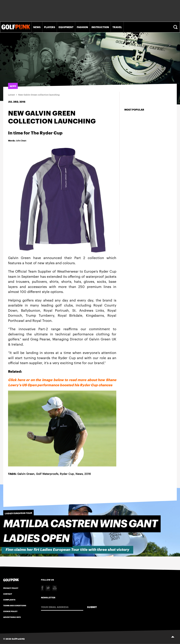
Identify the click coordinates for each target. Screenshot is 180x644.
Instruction (100, 27)
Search (176, 27)
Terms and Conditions (15, 605)
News (37, 27)
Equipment (66, 27)
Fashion (82, 27)
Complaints (9, 600)
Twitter (48, 588)
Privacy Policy (11, 588)
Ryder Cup (67, 474)
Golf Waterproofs (47, 474)
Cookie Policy (10, 611)
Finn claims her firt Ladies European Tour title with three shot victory (67, 550)
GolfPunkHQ (18, 639)
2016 (88, 474)
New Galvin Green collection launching (39, 95)
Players (50, 27)
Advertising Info (12, 617)
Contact (8, 594)
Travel (117, 27)
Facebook (42, 588)
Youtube (55, 588)
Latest (11, 95)
